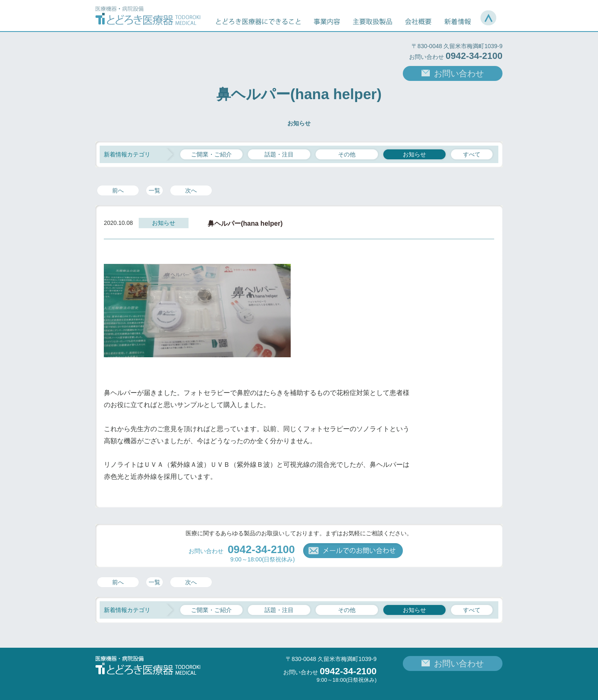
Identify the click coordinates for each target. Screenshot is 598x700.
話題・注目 (279, 154)
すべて (472, 154)
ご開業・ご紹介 (211, 154)
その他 (347, 154)
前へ (118, 190)
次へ (191, 190)
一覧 (154, 190)
